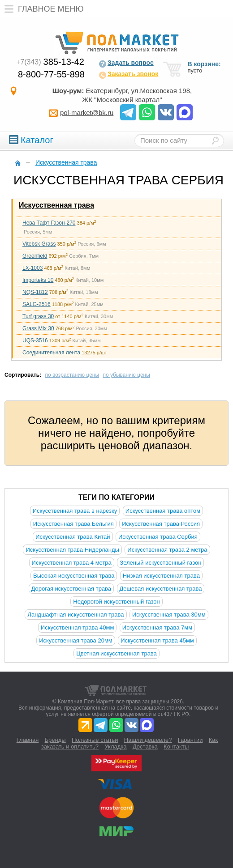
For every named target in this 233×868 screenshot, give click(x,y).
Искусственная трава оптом (163, 511)
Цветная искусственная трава (116, 653)
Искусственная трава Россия (161, 524)
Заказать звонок (128, 75)
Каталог (31, 140)
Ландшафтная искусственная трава (76, 615)
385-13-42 (50, 62)
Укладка (115, 747)
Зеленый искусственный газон (160, 563)
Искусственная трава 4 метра (72, 563)
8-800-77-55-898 (51, 74)
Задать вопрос (126, 64)
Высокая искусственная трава (74, 576)
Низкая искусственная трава (161, 576)
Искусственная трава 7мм (157, 628)
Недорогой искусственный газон (116, 602)
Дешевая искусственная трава (161, 589)
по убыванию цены (126, 375)
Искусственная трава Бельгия (73, 524)
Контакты (176, 747)
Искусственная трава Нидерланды (72, 550)
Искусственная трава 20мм (76, 640)
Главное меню (42, 9)
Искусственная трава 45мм (157, 640)
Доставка (145, 747)
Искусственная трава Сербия (158, 537)
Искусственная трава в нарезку (75, 511)
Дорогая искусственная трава (71, 589)
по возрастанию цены (72, 375)
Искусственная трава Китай (73, 537)
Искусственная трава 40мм (78, 628)
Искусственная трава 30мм (169, 615)
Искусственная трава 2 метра (167, 550)
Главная (28, 740)
